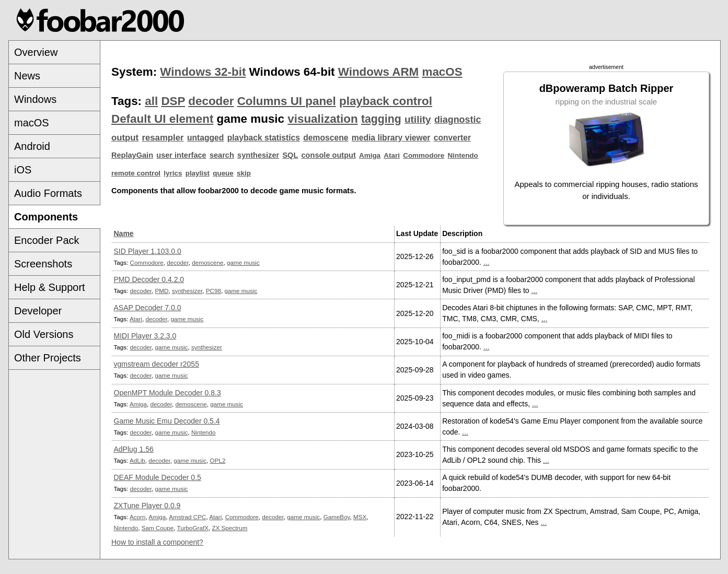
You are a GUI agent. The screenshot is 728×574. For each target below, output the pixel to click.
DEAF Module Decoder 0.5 (158, 477)
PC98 (213, 291)
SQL (290, 155)
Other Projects (48, 358)
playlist (198, 173)
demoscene (326, 138)
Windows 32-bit (203, 72)
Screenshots (43, 264)
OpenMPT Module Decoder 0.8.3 (167, 393)
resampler (163, 138)
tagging (381, 119)
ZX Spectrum (229, 528)
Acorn (137, 517)
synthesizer (258, 155)
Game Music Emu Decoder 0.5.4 (167, 421)
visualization (322, 119)
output (125, 138)
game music (243, 262)
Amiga (370, 155)
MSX (360, 517)
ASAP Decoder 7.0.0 (148, 308)
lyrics (173, 173)
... (487, 262)
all (151, 101)
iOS (23, 170)
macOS (32, 123)
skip (244, 173)
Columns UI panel (287, 101)
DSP (173, 101)
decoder (211, 101)
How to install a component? (157, 542)
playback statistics (264, 138)
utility (418, 119)
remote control (136, 173)
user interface (181, 155)
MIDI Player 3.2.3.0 (145, 336)
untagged (206, 138)
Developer (38, 311)
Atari (392, 155)
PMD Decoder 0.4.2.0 (149, 279)
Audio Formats (48, 193)
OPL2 (218, 460)
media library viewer (391, 138)
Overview (36, 52)
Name (124, 233)
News (27, 76)
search (222, 155)
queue (223, 173)
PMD (162, 291)
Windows (35, 99)
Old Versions (44, 334)
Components (46, 217)
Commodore (424, 155)
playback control (386, 101)
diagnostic (458, 120)
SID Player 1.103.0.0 (148, 251)
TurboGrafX (193, 528)
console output (329, 155)
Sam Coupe (158, 528)
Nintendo (463, 155)
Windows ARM (378, 72)
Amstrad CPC (187, 517)
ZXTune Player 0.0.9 (147, 506)
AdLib (137, 460)
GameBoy (337, 517)
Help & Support (50, 287)
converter (452, 138)
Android (32, 146)
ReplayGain (132, 155)
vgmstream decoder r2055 (157, 364)
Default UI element (162, 119)
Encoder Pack (47, 240)
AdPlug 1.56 (134, 449)
